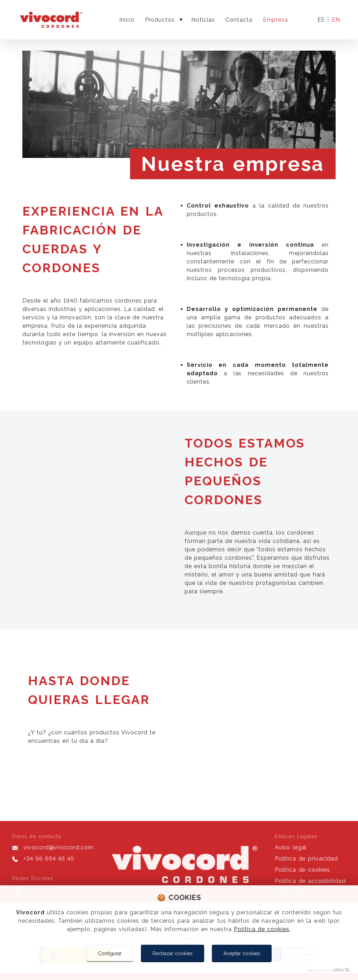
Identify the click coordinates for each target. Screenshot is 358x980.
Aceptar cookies (242, 953)
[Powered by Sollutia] (179, 970)
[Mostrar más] (181, 20)
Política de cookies (262, 929)
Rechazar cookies (173, 953)
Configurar (110, 953)
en (336, 20)
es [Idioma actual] (321, 20)
